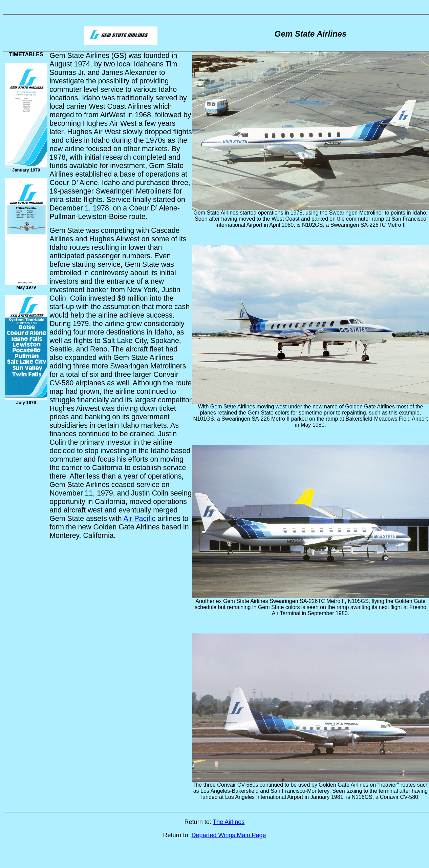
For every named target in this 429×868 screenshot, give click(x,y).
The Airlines (229, 822)
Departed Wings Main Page (229, 835)
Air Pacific (139, 519)
